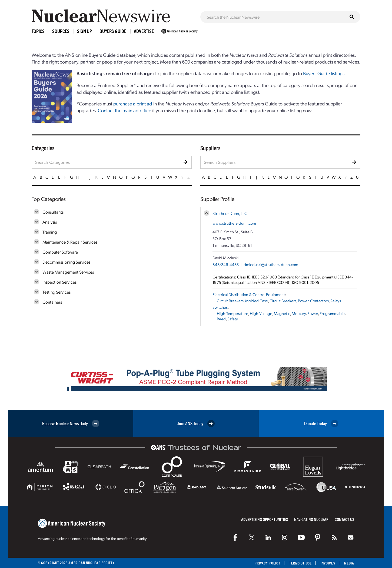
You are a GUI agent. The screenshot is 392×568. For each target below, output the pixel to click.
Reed (221, 319)
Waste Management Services (68, 272)
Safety (233, 319)
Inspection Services (59, 282)
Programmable (332, 313)
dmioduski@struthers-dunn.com (271, 264)
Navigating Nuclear (311, 519)
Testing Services (57, 292)
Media (349, 563)
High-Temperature (232, 313)
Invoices (328, 563)
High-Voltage (261, 313)
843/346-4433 (226, 264)
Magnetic (282, 313)
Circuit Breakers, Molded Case (242, 301)
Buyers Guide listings (324, 73)
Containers (52, 302)
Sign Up (84, 31)
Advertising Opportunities (265, 519)
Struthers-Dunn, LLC (230, 213)
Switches (220, 307)
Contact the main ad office (124, 110)
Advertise (144, 31)
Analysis (50, 222)
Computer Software (60, 252)
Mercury (299, 313)
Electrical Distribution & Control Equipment (249, 294)
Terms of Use (300, 563)
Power (313, 313)
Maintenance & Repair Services (70, 242)
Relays (336, 301)
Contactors (319, 301)
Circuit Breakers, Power (289, 301)
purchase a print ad (133, 103)
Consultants (53, 212)
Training (50, 232)
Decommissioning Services (66, 262)
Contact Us (344, 519)
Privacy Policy (268, 563)
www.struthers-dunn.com (234, 223)
